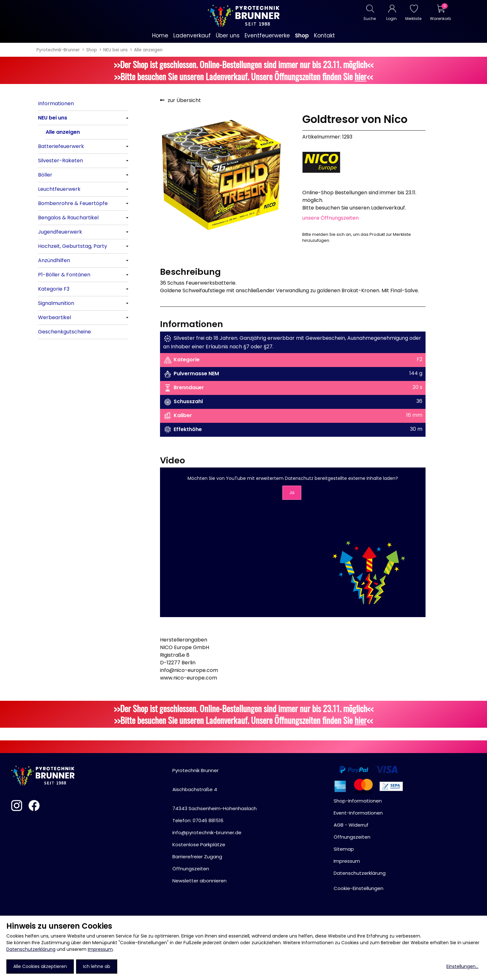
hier (361, 76)
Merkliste (413, 19)
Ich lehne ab (97, 966)
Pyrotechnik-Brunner (58, 50)
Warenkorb (440, 19)
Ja (292, 493)
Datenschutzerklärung (31, 949)
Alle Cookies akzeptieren (40, 966)
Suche (370, 19)
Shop (92, 50)
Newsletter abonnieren (199, 881)
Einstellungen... (462, 966)
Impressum (100, 949)
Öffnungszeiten (191, 869)
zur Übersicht (184, 100)
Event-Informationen (358, 813)
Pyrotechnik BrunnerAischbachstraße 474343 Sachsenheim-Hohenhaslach (215, 789)
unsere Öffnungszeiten (330, 218)
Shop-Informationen (358, 801)
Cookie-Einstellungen (359, 888)
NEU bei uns (115, 50)
